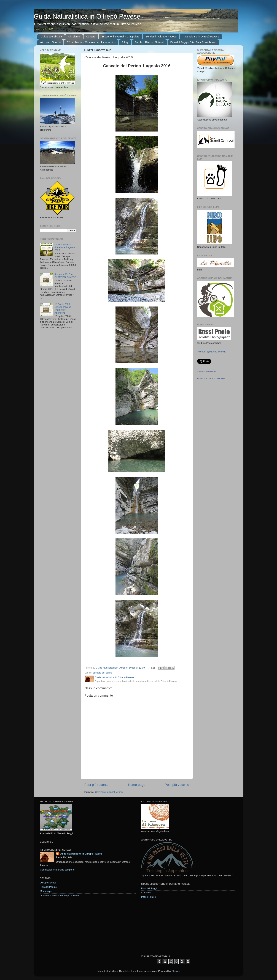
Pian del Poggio (48, 887)
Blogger (176, 971)
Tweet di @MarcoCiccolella (212, 352)
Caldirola (146, 893)
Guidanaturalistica (51, 36)
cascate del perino (103, 673)
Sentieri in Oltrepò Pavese (161, 36)
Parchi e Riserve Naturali (149, 42)
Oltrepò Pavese (48, 883)
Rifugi (125, 42)
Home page (137, 785)
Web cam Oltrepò (50, 42)
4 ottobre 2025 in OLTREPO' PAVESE (65, 276)
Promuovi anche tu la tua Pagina (211, 378)
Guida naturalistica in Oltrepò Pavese (81, 854)
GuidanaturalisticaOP (206, 372)
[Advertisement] (168, 926)
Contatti (91, 36)
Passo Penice (149, 897)
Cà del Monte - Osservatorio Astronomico (91, 42)
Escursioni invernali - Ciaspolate (120, 36)
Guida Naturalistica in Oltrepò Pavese (87, 16)
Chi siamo (74, 36)
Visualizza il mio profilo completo (57, 870)
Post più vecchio (177, 785)
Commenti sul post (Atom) (109, 792)
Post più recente (97, 785)
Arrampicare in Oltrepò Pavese (201, 36)
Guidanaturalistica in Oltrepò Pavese (59, 895)
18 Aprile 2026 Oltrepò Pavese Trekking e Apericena (63, 308)
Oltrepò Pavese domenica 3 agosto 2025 (65, 247)
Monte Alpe (46, 891)
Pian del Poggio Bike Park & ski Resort (193, 42)
